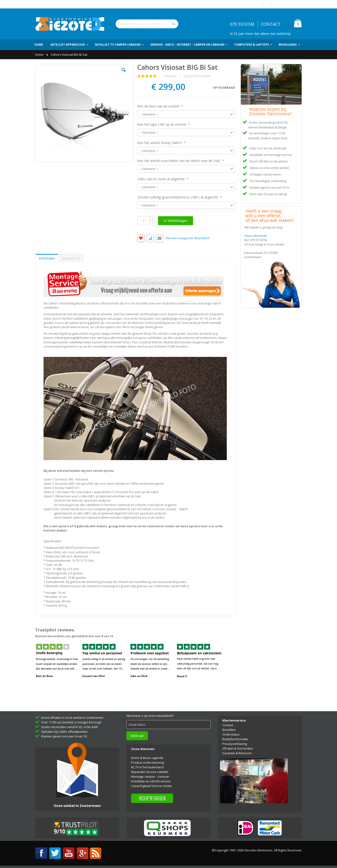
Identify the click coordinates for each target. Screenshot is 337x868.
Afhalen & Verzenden (238, 748)
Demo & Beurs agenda (147, 758)
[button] (124, 73)
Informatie (47, 258)
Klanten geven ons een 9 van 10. (64, 736)
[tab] (47, 258)
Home (40, 55)
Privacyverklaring (235, 744)
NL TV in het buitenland (147, 767)
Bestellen (229, 730)
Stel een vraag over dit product (187, 238)
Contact (228, 725)
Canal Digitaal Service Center (152, 786)
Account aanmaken (288, 4)
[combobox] (147, 24)
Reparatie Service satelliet (150, 772)
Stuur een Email (255, 236)
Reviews (71, 258)
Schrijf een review (197, 76)
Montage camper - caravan (150, 776)
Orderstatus (231, 734)
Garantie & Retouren (237, 753)
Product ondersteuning (147, 762)
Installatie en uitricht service (151, 781)
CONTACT (271, 24)
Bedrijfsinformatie (235, 739)
